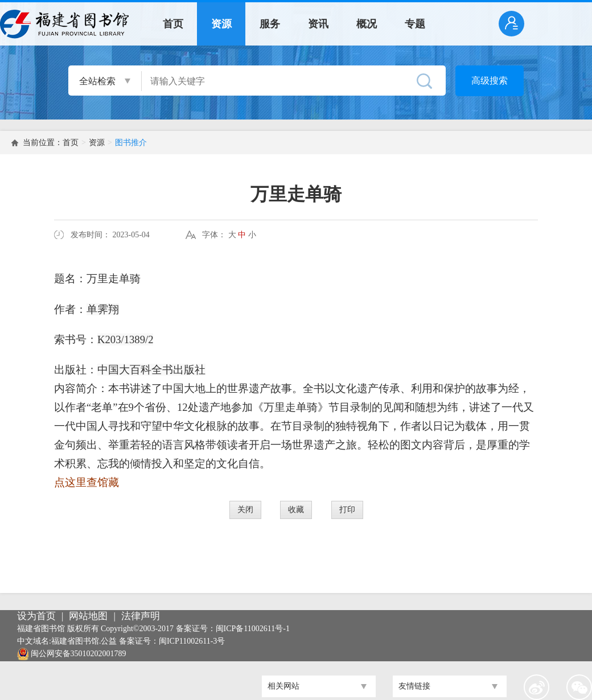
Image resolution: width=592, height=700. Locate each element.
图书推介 (131, 143)
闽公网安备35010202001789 (79, 654)
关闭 (245, 510)
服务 (270, 24)
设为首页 (36, 616)
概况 (367, 24)
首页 (173, 24)
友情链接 (414, 686)
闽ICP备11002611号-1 (253, 629)
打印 (347, 510)
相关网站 (283, 686)
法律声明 (141, 616)
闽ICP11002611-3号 (192, 641)
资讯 (318, 24)
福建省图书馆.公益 (84, 641)
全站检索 (97, 81)
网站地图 (88, 616)
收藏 (296, 510)
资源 (221, 24)
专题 (415, 24)
